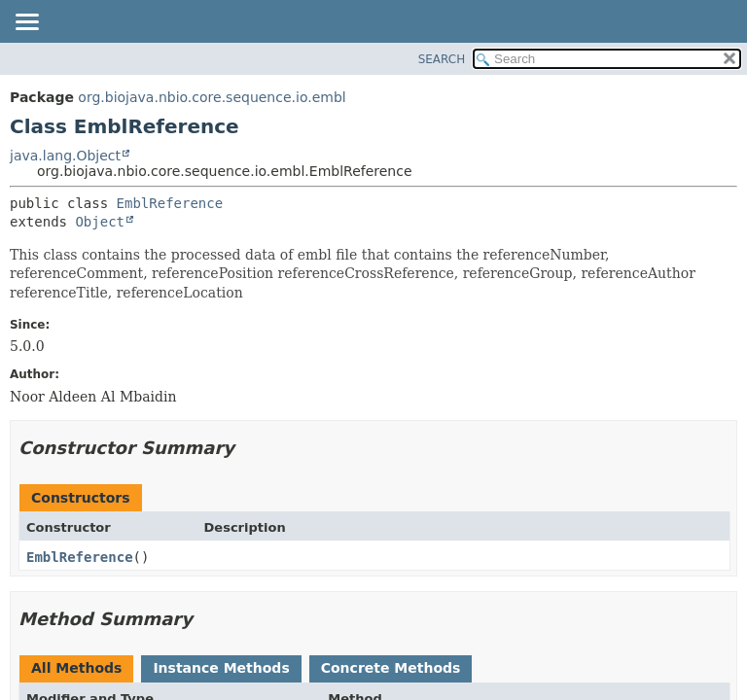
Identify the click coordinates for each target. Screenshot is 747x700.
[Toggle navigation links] (26, 23)
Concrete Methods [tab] (391, 668)
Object (100, 222)
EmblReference (170, 203)
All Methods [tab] (76, 668)
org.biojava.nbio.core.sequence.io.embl (212, 97)
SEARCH (442, 59)
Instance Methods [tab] (221, 668)
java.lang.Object (65, 156)
